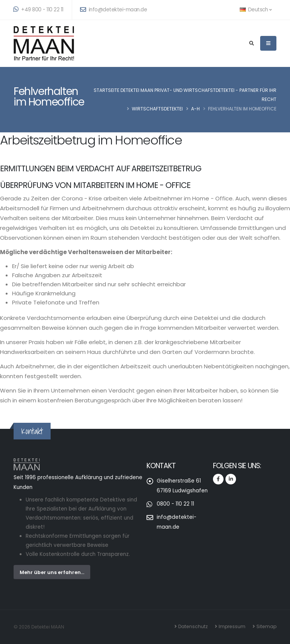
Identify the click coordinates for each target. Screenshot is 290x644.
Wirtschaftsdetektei (157, 109)
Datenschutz (193, 626)
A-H (195, 109)
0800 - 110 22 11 (175, 504)
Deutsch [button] (256, 10)
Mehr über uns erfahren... (52, 572)
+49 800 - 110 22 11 (39, 10)
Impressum (232, 626)
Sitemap (266, 626)
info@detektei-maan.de (114, 10)
